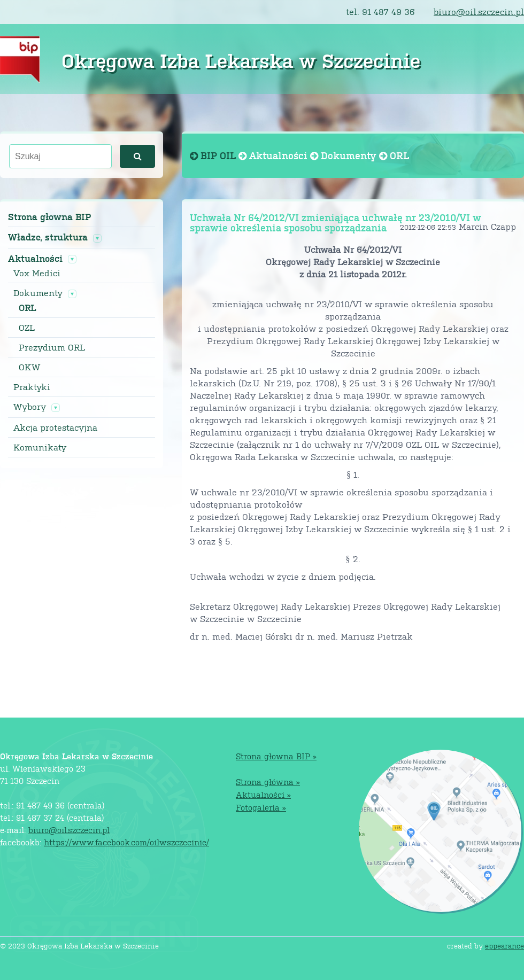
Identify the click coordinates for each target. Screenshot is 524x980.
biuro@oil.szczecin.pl (479, 11)
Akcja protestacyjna (55, 427)
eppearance (504, 946)
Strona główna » (268, 781)
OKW (29, 367)
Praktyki (32, 387)
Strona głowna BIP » (276, 756)
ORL (27, 308)
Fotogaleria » (261, 807)
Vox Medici (37, 273)
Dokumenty (38, 293)
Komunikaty (40, 447)
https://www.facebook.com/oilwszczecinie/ (126, 842)
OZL (27, 328)
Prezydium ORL (52, 347)
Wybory (30, 407)
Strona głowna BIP (49, 217)
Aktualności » (263, 794)
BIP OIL (214, 155)
